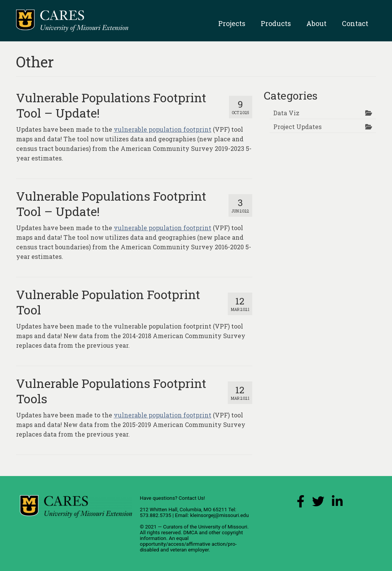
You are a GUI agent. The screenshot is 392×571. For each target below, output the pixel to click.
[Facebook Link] (301, 503)
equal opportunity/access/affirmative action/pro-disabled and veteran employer (188, 544)
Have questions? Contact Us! (172, 498)
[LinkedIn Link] (337, 503)
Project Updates (297, 127)
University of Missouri (223, 527)
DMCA (191, 533)
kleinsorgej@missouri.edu (220, 515)
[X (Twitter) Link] (318, 503)
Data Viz (286, 113)
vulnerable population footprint (163, 129)
